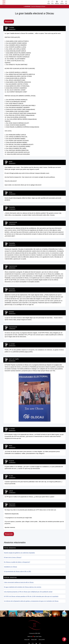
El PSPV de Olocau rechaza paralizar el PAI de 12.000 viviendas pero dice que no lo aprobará (31, 596)
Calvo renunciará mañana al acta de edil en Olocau (19, 582)
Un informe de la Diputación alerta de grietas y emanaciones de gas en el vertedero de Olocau (31, 601)
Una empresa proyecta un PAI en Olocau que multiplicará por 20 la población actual (28, 592)
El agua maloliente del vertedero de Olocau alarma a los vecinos (23, 587)
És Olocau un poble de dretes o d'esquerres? (17, 562)
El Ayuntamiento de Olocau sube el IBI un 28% (17, 571)
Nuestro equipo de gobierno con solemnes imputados (19, 553)
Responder (9, 22)
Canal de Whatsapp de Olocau (35, 6)
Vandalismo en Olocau (11, 567)
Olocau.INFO (42, 640)
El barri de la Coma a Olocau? (13, 557)
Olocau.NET (34, 640)
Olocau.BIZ (27, 640)
